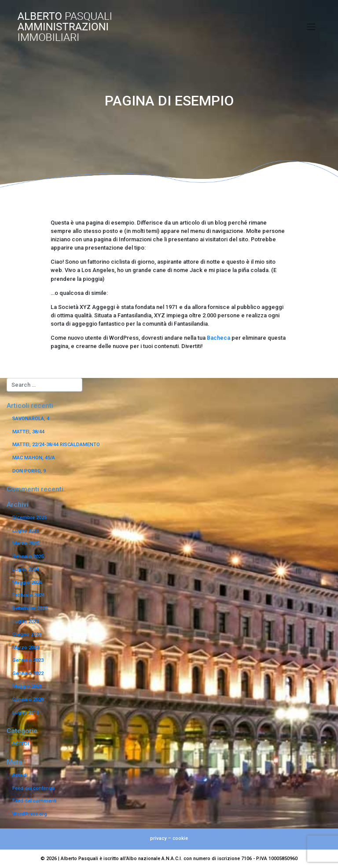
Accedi (20, 775)
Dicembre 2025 (29, 518)
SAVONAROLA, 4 (31, 419)
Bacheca (219, 338)
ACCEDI (21, 744)
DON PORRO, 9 (29, 471)
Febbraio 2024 (28, 595)
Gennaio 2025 (28, 557)
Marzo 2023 (26, 648)
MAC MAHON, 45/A (34, 458)
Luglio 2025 (26, 531)
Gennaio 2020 (28, 699)
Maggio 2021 (27, 686)
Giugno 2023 (27, 634)
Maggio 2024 (27, 583)
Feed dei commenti (35, 801)
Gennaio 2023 (28, 660)
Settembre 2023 (30, 608)
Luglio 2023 (26, 622)
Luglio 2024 (26, 569)
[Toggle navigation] (311, 27)
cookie (180, 838)
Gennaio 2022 (28, 674)
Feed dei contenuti (33, 788)
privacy (158, 838)
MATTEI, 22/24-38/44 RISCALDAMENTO (56, 445)
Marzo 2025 (26, 543)
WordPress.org (30, 814)
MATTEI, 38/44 (28, 432)
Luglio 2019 (26, 713)
